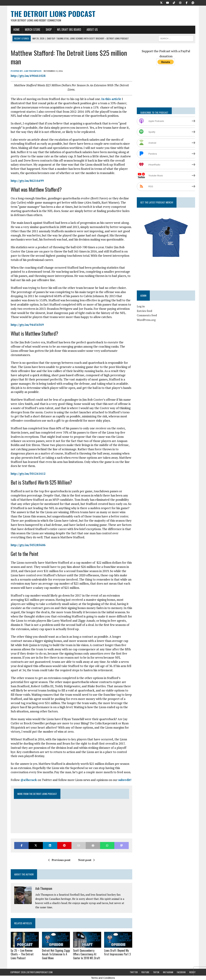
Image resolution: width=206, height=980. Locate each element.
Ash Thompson (32, 71)
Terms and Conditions (103, 978)
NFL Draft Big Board (69, 30)
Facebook (181, 972)
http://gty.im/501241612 (28, 474)
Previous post (59, 860)
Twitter (134, 972)
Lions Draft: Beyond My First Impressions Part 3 (117, 952)
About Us (92, 30)
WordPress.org (146, 320)
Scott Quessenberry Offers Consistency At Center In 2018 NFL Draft (86, 954)
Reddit (192, 972)
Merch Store (32, 30)
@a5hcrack (28, 780)
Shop (48, 30)
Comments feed (147, 315)
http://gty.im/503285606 (28, 545)
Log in (141, 306)
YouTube (145, 972)
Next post (86, 860)
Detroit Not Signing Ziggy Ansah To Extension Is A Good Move (56, 954)
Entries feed (145, 311)
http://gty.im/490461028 (28, 76)
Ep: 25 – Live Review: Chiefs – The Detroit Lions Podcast (22, 954)
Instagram (168, 972)
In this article (111, 99)
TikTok (156, 972)
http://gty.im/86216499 (27, 181)
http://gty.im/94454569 (27, 325)
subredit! (124, 780)
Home (16, 30)
